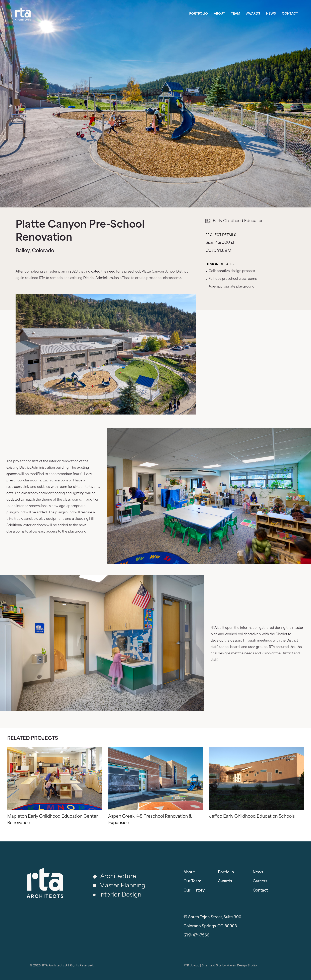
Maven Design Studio (242, 966)
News (271, 14)
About (219, 14)
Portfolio (199, 14)
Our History (194, 891)
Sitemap (208, 966)
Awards (253, 14)
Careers (260, 881)
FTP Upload (191, 966)
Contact (290, 14)
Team (236, 14)
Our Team (192, 881)
